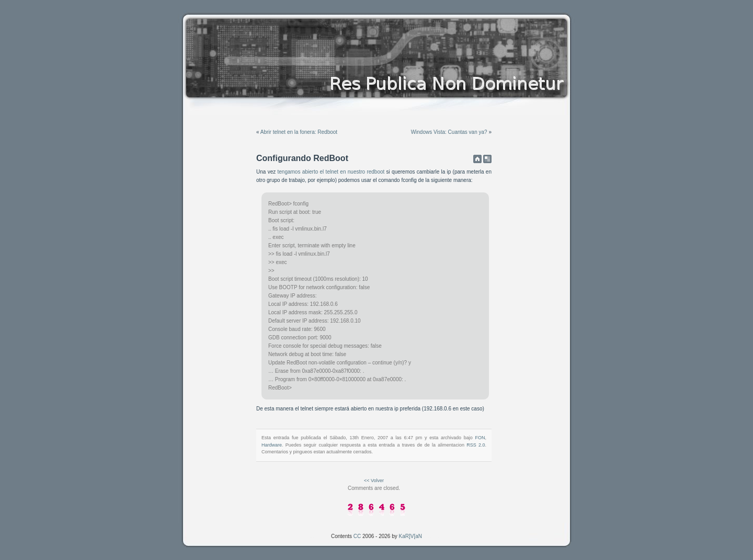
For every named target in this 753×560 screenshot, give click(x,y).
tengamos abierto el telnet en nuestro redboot (331, 172)
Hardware (272, 445)
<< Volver (374, 481)
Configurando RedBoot (302, 158)
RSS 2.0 (476, 445)
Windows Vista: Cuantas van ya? (449, 132)
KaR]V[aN (410, 536)
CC (357, 536)
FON (480, 438)
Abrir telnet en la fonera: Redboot (299, 132)
